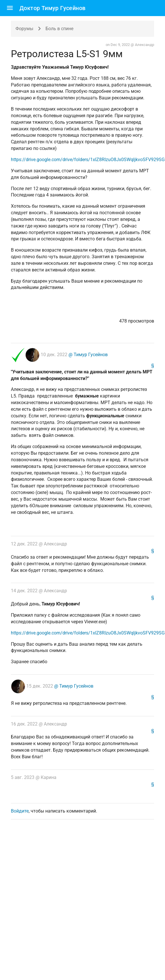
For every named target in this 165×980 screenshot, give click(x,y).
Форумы (24, 29)
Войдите (20, 811)
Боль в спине (59, 29)
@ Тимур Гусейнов (88, 355)
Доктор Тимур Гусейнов (52, 8)
